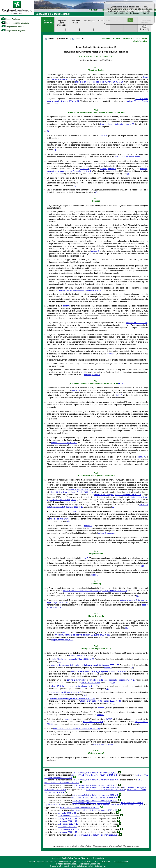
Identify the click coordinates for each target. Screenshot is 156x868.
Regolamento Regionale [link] (13, 31)
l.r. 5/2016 (108, 719)
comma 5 (141, 457)
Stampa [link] (49, 39)
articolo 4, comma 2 (92, 375)
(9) (137, 596)
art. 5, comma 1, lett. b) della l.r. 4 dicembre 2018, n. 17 (95, 785)
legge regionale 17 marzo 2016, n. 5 (66, 692)
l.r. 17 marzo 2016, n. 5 (67, 827)
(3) (55, 150)
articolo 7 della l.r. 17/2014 (136, 323)
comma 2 (111, 354)
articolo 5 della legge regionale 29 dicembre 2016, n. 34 (73, 699)
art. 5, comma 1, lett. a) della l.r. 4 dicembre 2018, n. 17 (95, 773)
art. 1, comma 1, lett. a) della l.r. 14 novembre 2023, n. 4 (94, 775)
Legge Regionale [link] (11, 19)
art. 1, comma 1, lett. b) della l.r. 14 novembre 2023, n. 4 (95, 780)
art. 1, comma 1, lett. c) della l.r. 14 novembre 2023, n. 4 (95, 795)
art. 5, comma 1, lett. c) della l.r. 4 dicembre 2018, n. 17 (95, 801)
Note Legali (56, 858)
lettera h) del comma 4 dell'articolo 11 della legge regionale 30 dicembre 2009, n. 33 (85, 665)
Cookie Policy (67, 858)
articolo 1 (95, 251)
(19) (111, 744)
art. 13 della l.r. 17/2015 (93, 722)
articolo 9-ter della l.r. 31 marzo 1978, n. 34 (100, 701)
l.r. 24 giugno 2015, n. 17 (68, 824)
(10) (127, 628)
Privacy (77, 858)
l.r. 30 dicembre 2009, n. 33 (69, 816)
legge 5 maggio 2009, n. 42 (62, 640)
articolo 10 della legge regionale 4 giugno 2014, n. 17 (113, 680)
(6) (113, 507)
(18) (98, 729)
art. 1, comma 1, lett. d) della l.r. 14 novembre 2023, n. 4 (94, 798)
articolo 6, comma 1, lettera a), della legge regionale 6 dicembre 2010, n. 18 (95, 591)
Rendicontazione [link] (104, 21)
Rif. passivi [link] (127, 38)
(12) (132, 668)
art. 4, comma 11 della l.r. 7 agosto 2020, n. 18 (91, 803)
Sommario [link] (106, 38)
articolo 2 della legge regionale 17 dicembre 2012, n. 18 (118, 495)
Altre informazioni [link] (140, 41)
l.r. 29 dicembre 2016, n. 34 (69, 829)
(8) (143, 566)
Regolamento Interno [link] (12, 27)
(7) (68, 521)
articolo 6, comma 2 (101, 744)
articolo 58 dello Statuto (137, 101)
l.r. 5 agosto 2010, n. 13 (67, 819)
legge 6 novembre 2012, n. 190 (64, 443)
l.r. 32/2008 (85, 169)
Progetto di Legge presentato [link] (61, 23)
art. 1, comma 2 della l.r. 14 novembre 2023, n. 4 (106, 790)
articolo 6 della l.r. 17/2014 (79, 490)
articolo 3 (118, 395)
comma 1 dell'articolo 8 (77, 680)
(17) (116, 703)
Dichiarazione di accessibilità (93, 858)
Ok (130, 20)
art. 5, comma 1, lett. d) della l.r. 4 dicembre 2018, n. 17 (95, 810)
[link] (17, 15)
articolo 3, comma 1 (108, 169)
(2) (48, 131)
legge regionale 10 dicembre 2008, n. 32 (117, 124)
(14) (113, 683)
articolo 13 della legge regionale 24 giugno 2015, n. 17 (74, 686)
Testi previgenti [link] (141, 38)
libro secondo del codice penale (128, 157)
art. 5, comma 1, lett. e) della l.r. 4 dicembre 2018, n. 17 (96, 835)
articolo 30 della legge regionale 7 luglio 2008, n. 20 (71, 492)
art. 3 (120, 383)
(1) (111, 127)
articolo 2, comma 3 (77, 655)
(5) (75, 185)
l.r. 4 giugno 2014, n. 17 (67, 821)
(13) (100, 676)
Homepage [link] (93, 10)
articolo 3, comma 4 (106, 533)
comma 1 (103, 136)
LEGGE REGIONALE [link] (48, 22)
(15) (107, 689)
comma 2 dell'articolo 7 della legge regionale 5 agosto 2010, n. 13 (99, 671)
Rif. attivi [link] (117, 38)
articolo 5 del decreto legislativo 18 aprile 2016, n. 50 (80, 290)
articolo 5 (76, 390)
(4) (128, 174)
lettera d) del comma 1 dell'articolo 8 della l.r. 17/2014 (75, 729)
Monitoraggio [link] (90, 21)
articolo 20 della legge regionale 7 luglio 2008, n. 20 (72, 659)
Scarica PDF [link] (63, 39)
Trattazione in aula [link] (75, 22)
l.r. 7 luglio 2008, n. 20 (67, 813)
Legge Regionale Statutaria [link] (15, 23)
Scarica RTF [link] (78, 39)
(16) (84, 695)
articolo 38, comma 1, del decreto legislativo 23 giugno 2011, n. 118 (82, 635)
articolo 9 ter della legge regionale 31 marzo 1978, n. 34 (99, 82)
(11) (59, 662)
